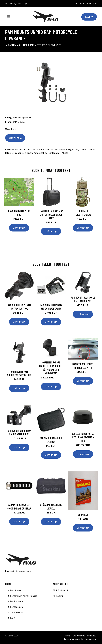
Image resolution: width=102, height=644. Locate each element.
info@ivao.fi (91, 4)
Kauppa (89, 17)
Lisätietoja (15, 138)
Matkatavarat (17, 601)
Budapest (83, 515)
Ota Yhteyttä (79, 636)
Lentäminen (16, 590)
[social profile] (26, 4)
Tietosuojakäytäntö (74, 639)
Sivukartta (91, 639)
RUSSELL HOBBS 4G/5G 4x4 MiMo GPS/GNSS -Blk (83, 437)
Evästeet (92, 636)
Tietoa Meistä (17, 612)
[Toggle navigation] (9, 17)
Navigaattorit (25, 117)
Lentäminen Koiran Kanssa (24, 596)
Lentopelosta (17, 607)
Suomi (81, 4)
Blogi (13, 618)
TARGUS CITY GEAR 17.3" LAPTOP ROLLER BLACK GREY (51, 215)
